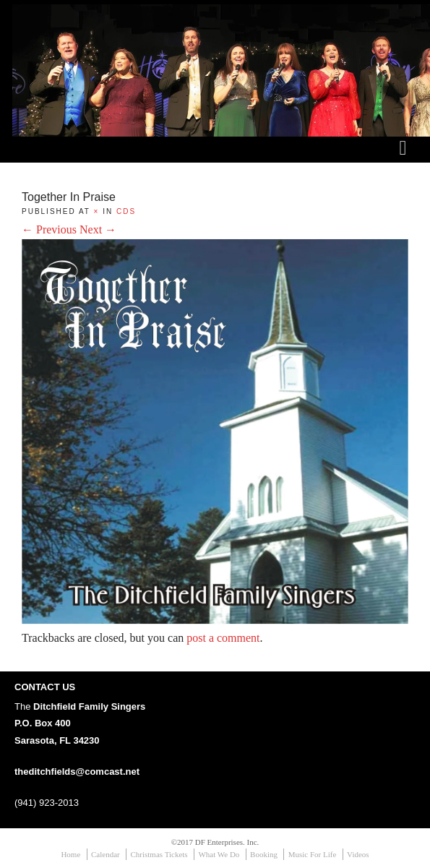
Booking (264, 854)
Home (70, 854)
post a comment (223, 638)
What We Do (219, 854)
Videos (358, 854)
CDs (126, 211)
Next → (98, 229)
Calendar (106, 854)
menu (403, 158)
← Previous (49, 229)
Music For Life (313, 854)
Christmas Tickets (159, 854)
